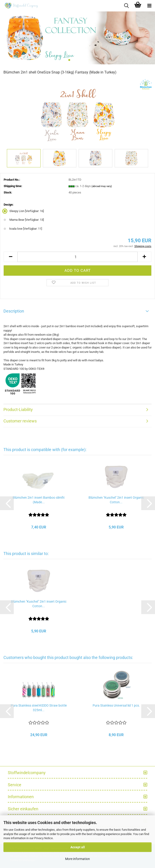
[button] (11, 257)
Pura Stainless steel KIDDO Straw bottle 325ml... (39, 708)
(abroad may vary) (102, 186)
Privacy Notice (43, 838)
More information (77, 859)
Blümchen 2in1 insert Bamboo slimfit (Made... (39, 500)
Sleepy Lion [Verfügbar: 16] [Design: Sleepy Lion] (24, 211)
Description (14, 311)
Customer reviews (20, 421)
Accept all (78, 847)
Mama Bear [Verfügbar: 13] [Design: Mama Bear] (24, 220)
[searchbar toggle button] (126, 6)
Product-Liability (18, 410)
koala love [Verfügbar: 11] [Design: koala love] (23, 229)
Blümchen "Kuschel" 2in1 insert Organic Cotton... (116, 500)
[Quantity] (77, 257)
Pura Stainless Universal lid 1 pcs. (116, 705)
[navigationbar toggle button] (149, 6)
